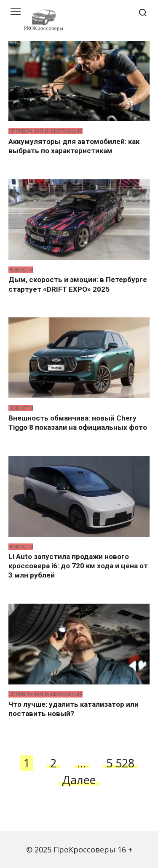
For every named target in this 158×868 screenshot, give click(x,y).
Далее (79, 780)
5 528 (120, 763)
